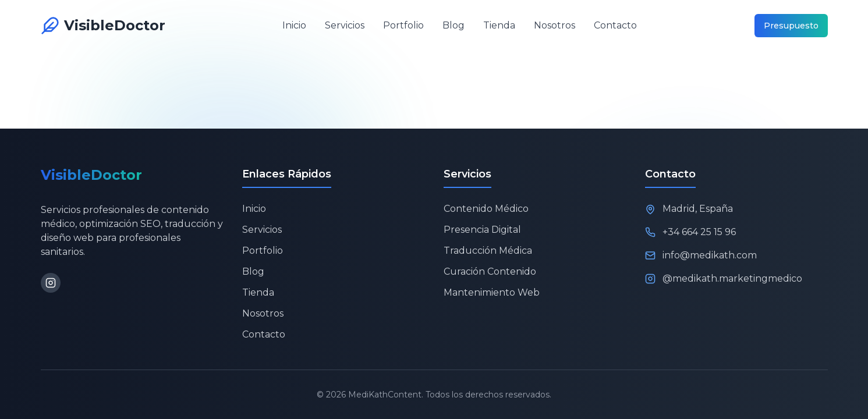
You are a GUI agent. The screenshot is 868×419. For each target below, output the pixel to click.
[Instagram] (51, 283)
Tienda (499, 25)
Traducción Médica (488, 251)
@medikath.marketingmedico (732, 278)
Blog (454, 25)
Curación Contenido (490, 271)
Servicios (345, 25)
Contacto (615, 25)
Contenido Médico (486, 209)
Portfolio (403, 25)
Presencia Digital (482, 230)
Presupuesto (791, 26)
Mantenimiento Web (492, 292)
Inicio (294, 25)
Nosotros (555, 25)
